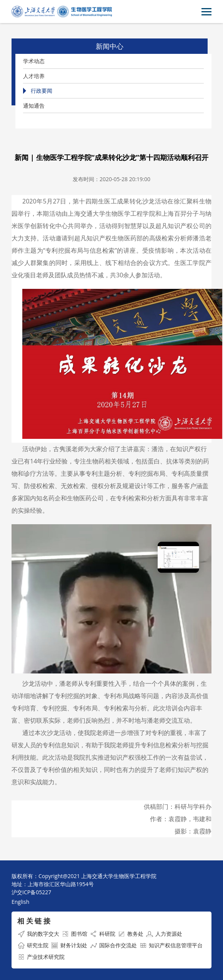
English (20, 902)
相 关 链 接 (34, 921)
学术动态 (34, 61)
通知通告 (34, 106)
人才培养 (34, 76)
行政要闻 (42, 91)
